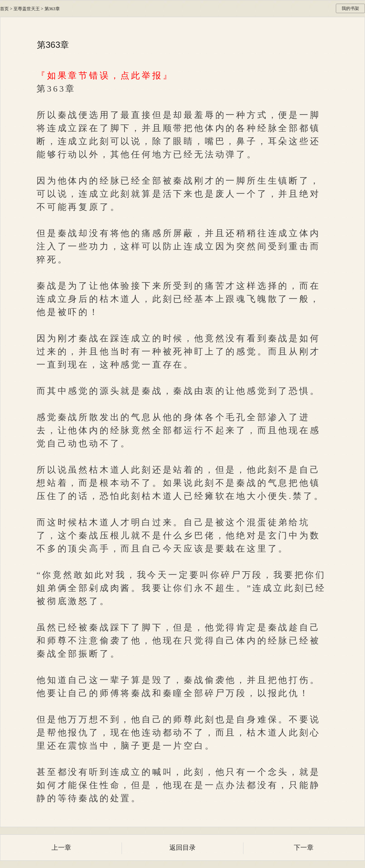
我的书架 (350, 8)
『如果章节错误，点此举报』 (105, 76)
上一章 (61, 848)
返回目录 (182, 848)
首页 (4, 9)
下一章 (304, 848)
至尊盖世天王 (27, 9)
